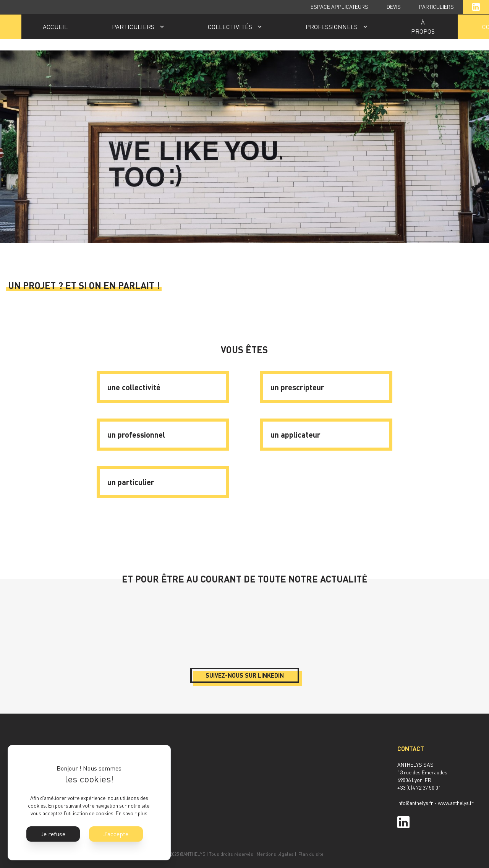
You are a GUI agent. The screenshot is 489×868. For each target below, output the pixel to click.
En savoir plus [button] (132, 813)
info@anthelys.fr (415, 803)
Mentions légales (275, 854)
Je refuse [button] (53, 834)
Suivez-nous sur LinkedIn (245, 675)
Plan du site (311, 854)
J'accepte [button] (116, 834)
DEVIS (394, 7)
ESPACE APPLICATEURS (339, 7)
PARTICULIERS (436, 7)
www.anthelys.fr (456, 803)
